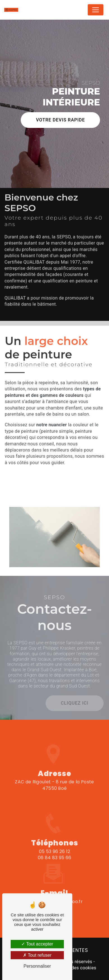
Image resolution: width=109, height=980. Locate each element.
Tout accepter (37, 944)
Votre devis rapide (60, 119)
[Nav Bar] (96, 10)
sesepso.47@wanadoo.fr (54, 892)
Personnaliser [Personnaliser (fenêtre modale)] (37, 966)
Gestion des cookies (75, 968)
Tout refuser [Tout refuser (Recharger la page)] (37, 955)
